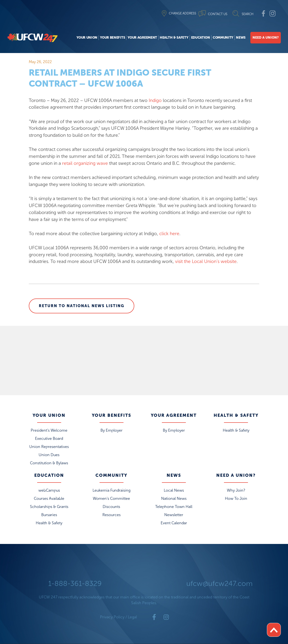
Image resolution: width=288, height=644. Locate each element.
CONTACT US (218, 14)
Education (201, 38)
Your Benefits (112, 38)
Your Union (87, 38)
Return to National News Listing (82, 306)
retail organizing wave (85, 163)
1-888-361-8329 (75, 584)
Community (223, 38)
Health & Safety (174, 38)
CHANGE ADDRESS (182, 13)
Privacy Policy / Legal (118, 617)
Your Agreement (142, 38)
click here (169, 234)
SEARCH (248, 14)
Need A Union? (266, 38)
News (241, 38)
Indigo (156, 100)
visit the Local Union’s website (206, 261)
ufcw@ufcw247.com (219, 584)
